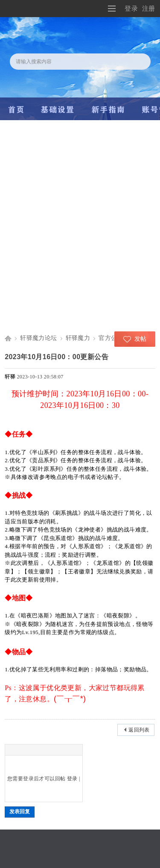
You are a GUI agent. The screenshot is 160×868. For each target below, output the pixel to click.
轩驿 (10, 377)
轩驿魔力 (78, 338)
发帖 (141, 339)
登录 (131, 8)
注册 (149, 8)
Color (20, 750)
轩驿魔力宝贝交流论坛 (8, 338)
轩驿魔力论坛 (38, 338)
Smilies (31, 750)
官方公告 (111, 338)
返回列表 (139, 730)
